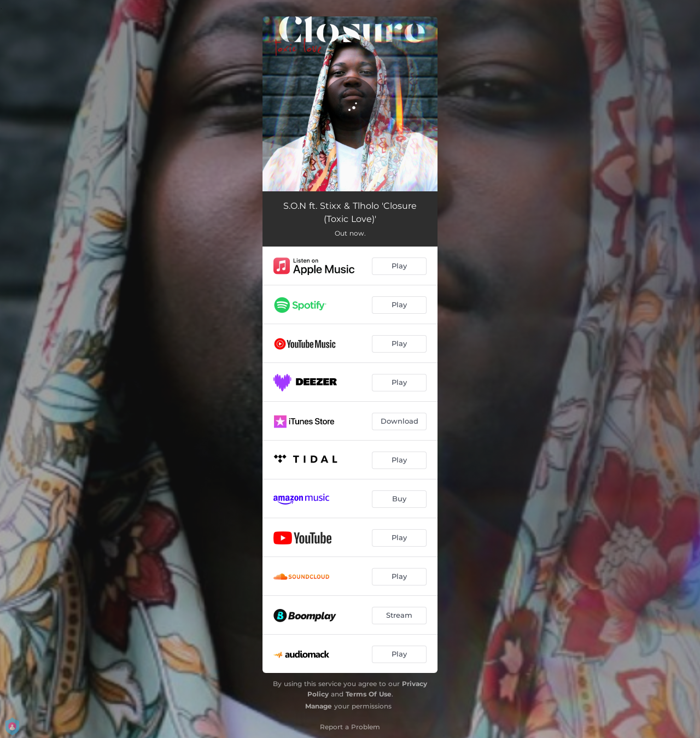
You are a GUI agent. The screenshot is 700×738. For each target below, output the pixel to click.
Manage (319, 706)
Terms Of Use (369, 694)
